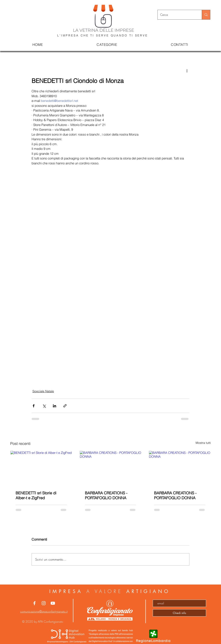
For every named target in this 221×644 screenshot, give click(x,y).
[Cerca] (177, 15)
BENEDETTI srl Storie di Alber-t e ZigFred (36, 495)
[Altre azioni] (187, 71)
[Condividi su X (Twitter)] (44, 406)
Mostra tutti (203, 443)
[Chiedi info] (179, 613)
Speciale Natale (43, 391)
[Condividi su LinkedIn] (55, 406)
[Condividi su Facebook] (34, 406)
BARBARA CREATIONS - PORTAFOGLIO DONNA (106, 495)
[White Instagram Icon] (44, 603)
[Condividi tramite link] (65, 406)
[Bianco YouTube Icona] (53, 603)
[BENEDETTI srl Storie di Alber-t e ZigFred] (41, 468)
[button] (107, 45)
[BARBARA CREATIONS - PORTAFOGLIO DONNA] (111, 468)
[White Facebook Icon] (34, 603)
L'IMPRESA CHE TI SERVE (84, 35)
